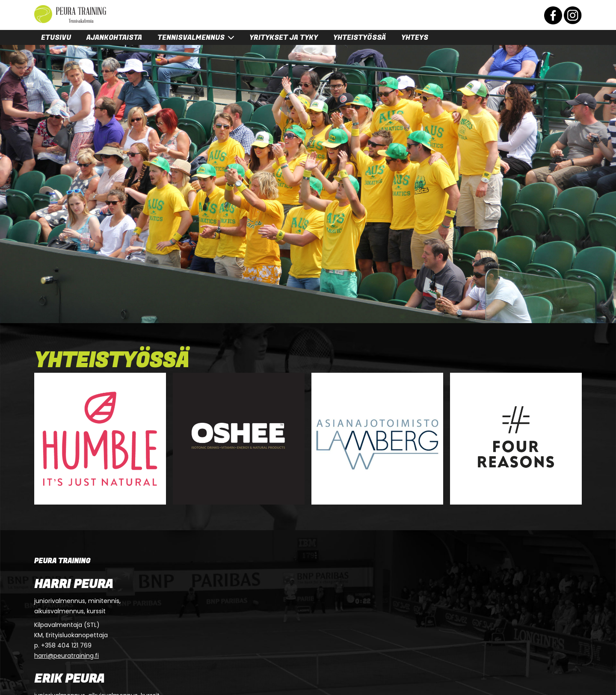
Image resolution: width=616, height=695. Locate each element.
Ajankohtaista (114, 38)
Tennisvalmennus (191, 38)
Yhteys (415, 38)
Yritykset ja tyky (284, 38)
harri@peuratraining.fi (67, 656)
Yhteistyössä (360, 38)
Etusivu (56, 38)
